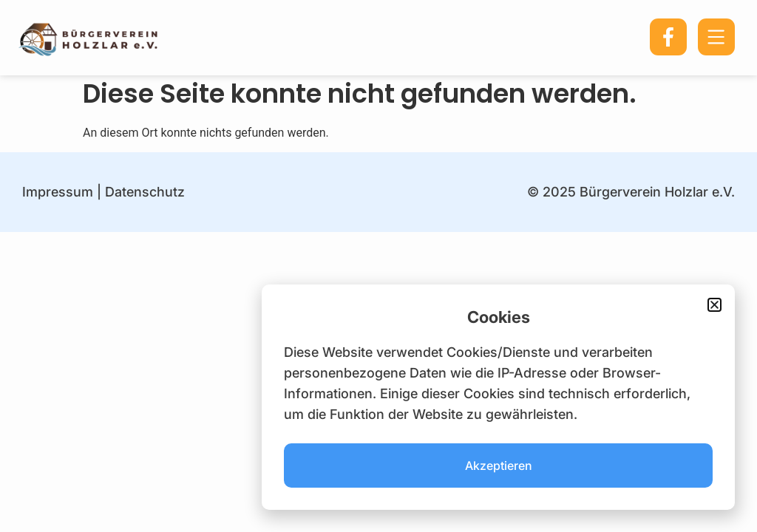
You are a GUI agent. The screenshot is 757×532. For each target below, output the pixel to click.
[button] (714, 305)
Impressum (58, 192)
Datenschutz (145, 192)
